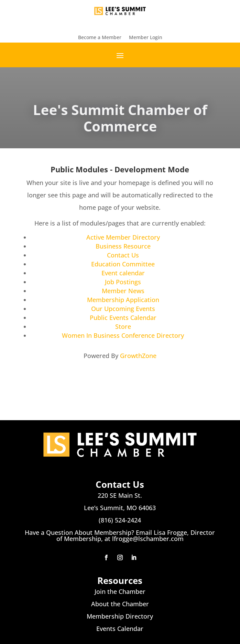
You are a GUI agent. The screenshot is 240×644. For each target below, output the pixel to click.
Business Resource (123, 246)
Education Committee (123, 264)
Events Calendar (120, 629)
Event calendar (123, 273)
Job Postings (123, 282)
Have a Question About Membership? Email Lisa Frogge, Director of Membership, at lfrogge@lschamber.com (120, 536)
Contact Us (123, 255)
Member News (123, 291)
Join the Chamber (120, 591)
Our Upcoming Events (123, 309)
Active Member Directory (123, 237)
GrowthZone (138, 356)
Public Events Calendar (123, 318)
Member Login (146, 38)
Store (123, 326)
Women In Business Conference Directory (123, 335)
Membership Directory (120, 616)
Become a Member (100, 38)
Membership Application (123, 300)
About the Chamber (120, 604)
